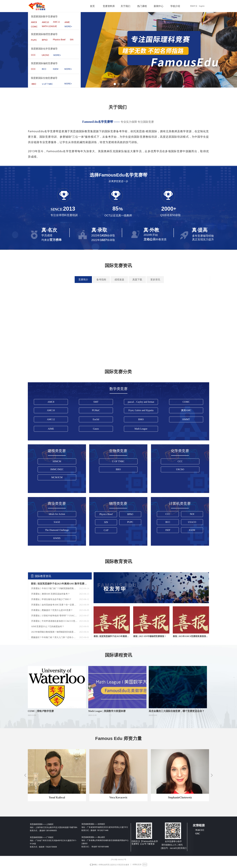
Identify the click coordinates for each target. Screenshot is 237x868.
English (202, 6)
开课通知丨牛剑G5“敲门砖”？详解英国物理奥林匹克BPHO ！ (54, 588)
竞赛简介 (83, 280)
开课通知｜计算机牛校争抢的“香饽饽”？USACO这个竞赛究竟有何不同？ (54, 616)
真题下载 (137, 280)
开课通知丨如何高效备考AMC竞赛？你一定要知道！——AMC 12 (54, 605)
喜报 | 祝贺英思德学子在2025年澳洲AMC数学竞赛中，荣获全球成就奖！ (59, 584)
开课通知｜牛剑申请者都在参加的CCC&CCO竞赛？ (54, 621)
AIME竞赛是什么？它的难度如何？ (48, 627)
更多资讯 (155, 280)
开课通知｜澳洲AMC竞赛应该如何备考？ (50, 594)
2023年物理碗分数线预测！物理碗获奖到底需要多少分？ (54, 632)
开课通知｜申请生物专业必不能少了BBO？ (51, 599)
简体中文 (194, 6)
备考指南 (101, 280)
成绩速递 (119, 280)
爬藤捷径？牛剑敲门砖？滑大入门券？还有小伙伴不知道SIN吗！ (54, 637)
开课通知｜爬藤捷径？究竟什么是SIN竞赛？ (52, 610)
